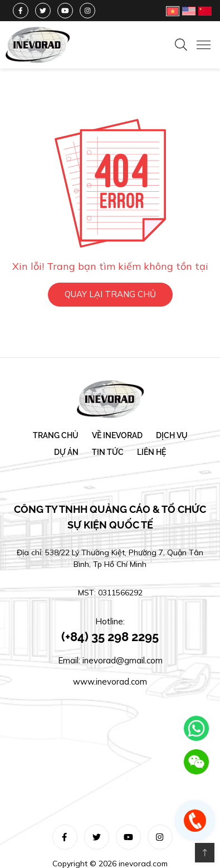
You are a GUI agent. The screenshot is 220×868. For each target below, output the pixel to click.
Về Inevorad (117, 436)
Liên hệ (151, 453)
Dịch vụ (172, 436)
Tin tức (108, 453)
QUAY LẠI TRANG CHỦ (110, 294)
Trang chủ (56, 436)
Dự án (66, 453)
